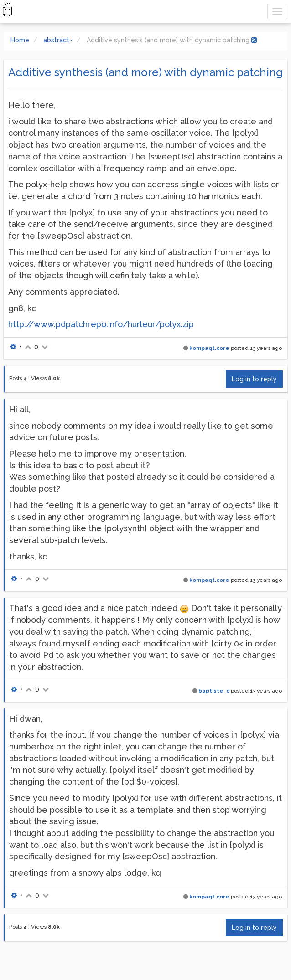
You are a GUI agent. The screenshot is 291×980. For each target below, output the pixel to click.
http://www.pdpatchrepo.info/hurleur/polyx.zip (101, 324)
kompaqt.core (209, 348)
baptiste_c (214, 691)
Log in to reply (254, 379)
